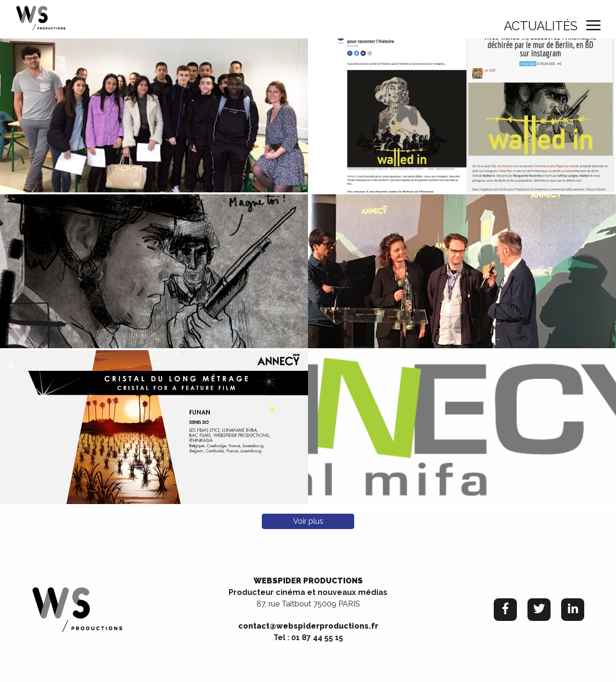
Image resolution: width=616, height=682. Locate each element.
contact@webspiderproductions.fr (308, 626)
